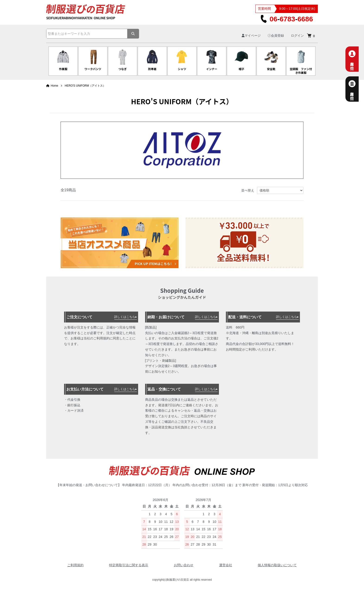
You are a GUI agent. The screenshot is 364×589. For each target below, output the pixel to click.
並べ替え (248, 190)
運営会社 (226, 565)
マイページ (251, 36)
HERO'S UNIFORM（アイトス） (85, 86)
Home (52, 86)
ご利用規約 (75, 565)
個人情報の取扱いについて (277, 565)
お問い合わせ (184, 565)
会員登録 (276, 36)
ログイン (297, 36)
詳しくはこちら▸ (126, 317)
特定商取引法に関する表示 (129, 565)
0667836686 (287, 19)
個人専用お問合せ (357, 59)
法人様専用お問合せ (357, 89)
